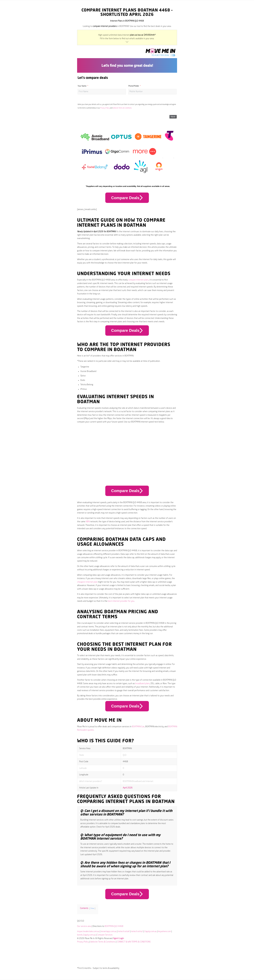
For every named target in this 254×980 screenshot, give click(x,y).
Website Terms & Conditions (122, 108)
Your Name (82, 86)
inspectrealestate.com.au (88, 932)
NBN (88, 522)
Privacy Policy (105, 108)
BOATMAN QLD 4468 (114, 926)
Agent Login (118, 938)
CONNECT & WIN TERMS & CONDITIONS (134, 942)
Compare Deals (127, 198)
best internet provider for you (121, 601)
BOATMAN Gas (138, 727)
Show (92, 908)
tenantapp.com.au (109, 932)
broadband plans (143, 684)
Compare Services (105, 935)
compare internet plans (138, 280)
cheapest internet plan (87, 582)
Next (173, 117)
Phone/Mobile (134, 86)
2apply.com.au (150, 932)
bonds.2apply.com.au (86, 935)
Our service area (84, 926)
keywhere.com (165, 932)
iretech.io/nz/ (137, 932)
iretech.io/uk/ (124, 932)
